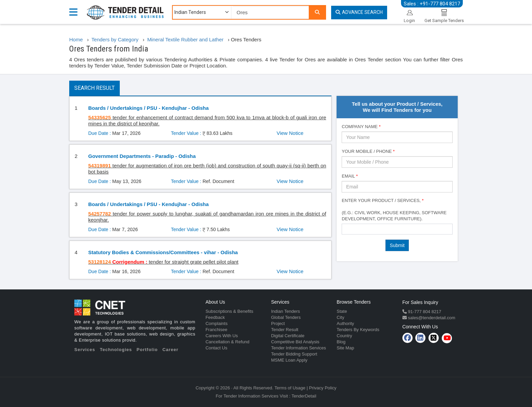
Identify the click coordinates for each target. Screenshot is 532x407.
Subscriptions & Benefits (230, 311)
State (342, 311)
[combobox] (397, 229)
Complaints (217, 323)
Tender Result (285, 330)
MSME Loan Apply (289, 360)
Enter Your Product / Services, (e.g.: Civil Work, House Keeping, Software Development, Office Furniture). (394, 210)
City (340, 317)
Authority (345, 323)
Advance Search (359, 12)
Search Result (94, 88)
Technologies (116, 350)
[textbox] (346, 229)
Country (344, 336)
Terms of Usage (290, 388)
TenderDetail (304, 396)
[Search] (317, 12)
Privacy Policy (323, 388)
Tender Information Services (299, 348)
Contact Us (216, 348)
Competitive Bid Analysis (295, 342)
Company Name (361, 127)
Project (278, 323)
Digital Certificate (288, 336)
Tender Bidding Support (294, 354)
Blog (341, 342)
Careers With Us (222, 336)
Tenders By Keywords (358, 330)
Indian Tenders (286, 311)
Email (350, 176)
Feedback (215, 317)
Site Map (345, 348)
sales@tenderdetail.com (431, 318)
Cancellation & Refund (227, 342)
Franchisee (216, 330)
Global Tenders (286, 317)
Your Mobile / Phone (368, 151)
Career (170, 350)
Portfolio (147, 350)
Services (85, 350)
